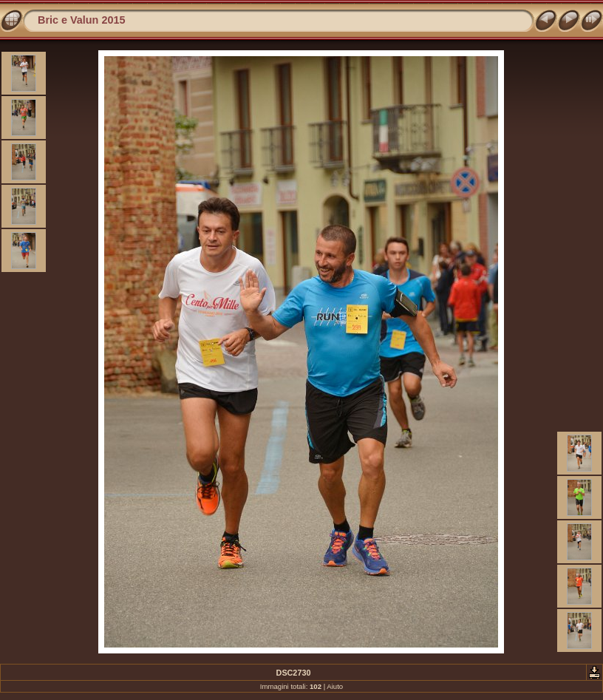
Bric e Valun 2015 (81, 20)
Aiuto (335, 686)
